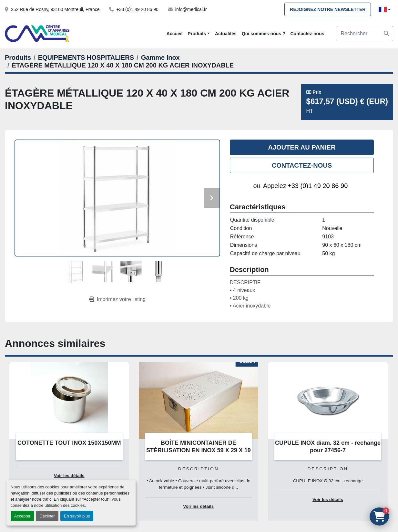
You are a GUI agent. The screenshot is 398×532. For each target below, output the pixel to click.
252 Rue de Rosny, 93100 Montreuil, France (55, 9)
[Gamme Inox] (160, 57)
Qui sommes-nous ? (264, 34)
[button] (199, 34)
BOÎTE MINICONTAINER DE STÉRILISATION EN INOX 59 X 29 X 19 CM (199, 450)
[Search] (365, 34)
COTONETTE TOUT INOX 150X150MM (69, 443)
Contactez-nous (307, 34)
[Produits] (18, 57)
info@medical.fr (191, 9)
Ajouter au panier (302, 147)
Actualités (226, 34)
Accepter (22, 516)
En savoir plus (77, 516)
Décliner (47, 516)
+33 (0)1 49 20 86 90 (137, 9)
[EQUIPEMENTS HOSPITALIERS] (86, 57)
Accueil (175, 34)
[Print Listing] (117, 299)
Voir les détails (69, 476)
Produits (197, 34)
